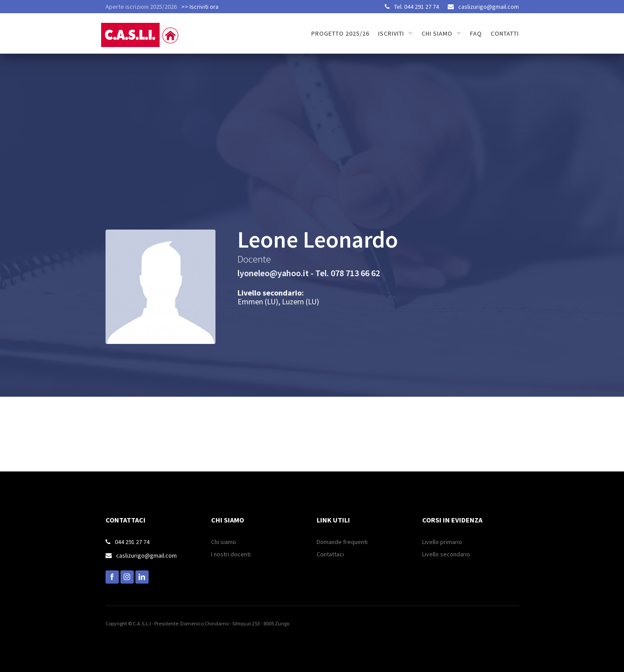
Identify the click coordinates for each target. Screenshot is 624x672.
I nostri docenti (231, 554)
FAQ (476, 33)
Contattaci (330, 554)
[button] (396, 33)
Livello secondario (446, 554)
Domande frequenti (342, 542)
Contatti (505, 33)
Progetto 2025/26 (340, 33)
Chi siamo (224, 542)
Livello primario (442, 542)
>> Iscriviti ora (200, 7)
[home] (142, 30)
